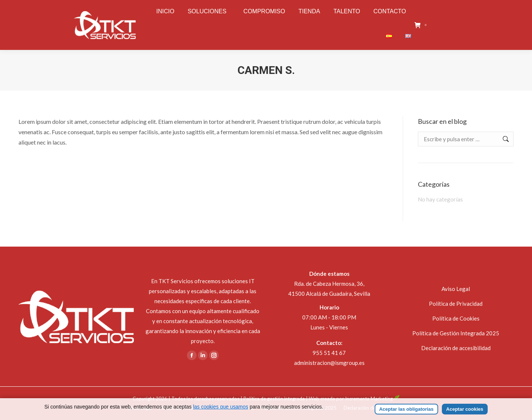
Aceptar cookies (465, 409)
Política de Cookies (456, 318)
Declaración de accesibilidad (456, 348)
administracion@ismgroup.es (329, 363)
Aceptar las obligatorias (406, 409)
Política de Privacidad (456, 304)
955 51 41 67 (329, 353)
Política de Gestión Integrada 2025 (456, 333)
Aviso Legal (456, 289)
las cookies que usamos (220, 407)
